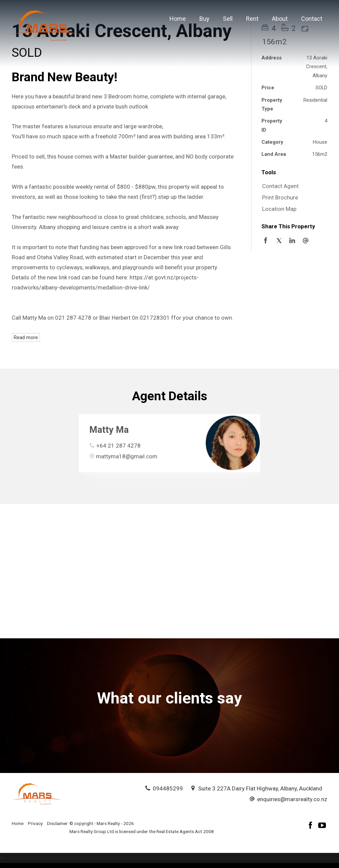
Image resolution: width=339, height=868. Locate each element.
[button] (293, 198)
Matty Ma (109, 430)
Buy (204, 19)
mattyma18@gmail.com (127, 456)
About (280, 19)
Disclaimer (57, 823)
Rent (252, 19)
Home (178, 19)
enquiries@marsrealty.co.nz (292, 799)
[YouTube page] (322, 826)
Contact (312, 19)
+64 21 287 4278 (118, 446)
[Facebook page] (311, 826)
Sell (228, 19)
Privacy (35, 823)
